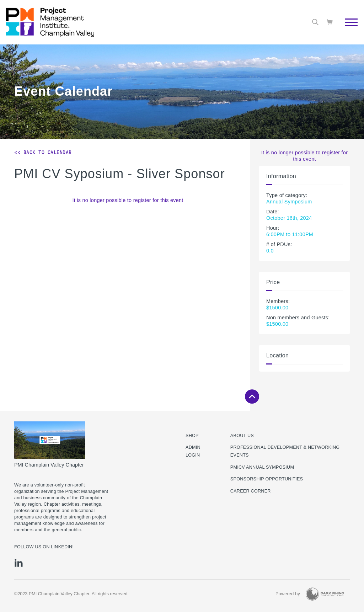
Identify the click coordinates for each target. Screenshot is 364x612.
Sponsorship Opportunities (267, 479)
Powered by (288, 594)
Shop (192, 436)
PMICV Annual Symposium (262, 467)
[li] (19, 563)
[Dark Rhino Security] (325, 594)
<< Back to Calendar (43, 152)
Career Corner (251, 491)
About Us (242, 436)
